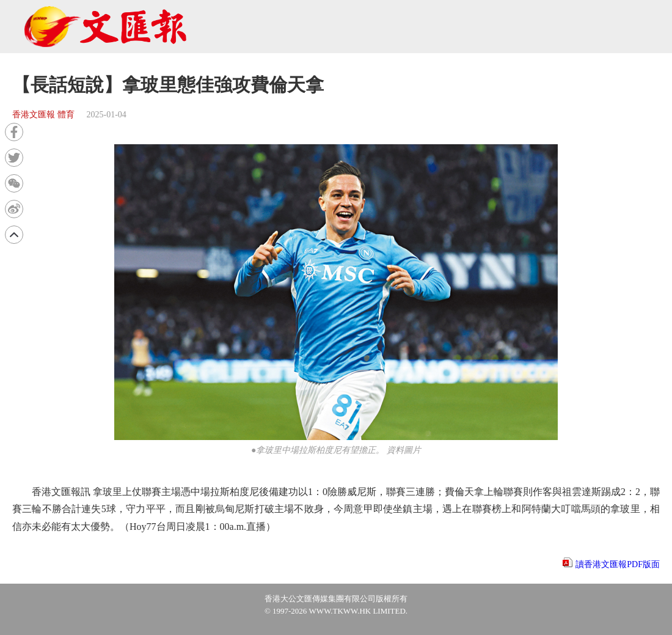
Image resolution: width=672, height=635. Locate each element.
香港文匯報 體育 (43, 115)
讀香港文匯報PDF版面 (618, 564)
